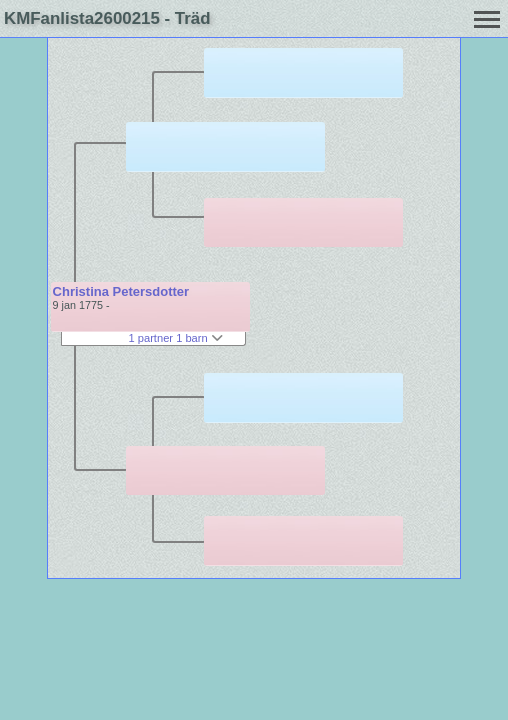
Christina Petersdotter (121, 291)
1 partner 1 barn (176, 338)
